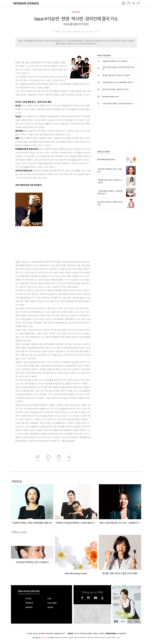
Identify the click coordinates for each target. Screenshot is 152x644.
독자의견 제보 (49, 634)
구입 (136, 621)
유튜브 (96, 598)
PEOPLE (76, 12)
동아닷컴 (70, 634)
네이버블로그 (102, 598)
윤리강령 (42, 634)
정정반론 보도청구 (60, 634)
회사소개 (77, 634)
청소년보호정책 (121, 634)
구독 (130, 621)
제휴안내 (96, 634)
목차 (123, 621)
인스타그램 (88, 598)
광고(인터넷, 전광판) (86, 634)
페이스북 (82, 598)
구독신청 (29, 634)
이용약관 (102, 634)
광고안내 (35, 634)
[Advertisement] (48, 242)
